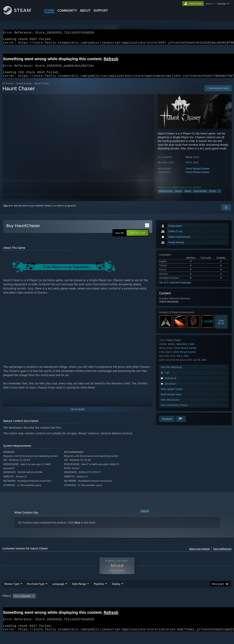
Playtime (99, 594)
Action (188, 196)
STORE (49, 10)
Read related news (171, 399)
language (222, 4)
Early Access (200, 196)
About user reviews (200, 553)
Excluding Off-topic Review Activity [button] (62, 606)
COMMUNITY (67, 10)
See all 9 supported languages (175, 287)
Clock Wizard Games (197, 173)
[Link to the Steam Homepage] (21, 14)
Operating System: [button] (154, 606)
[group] (117, 607)
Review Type (12, 594)
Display (116, 594)
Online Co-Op (166, 196)
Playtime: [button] (93, 606)
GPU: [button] (188, 606)
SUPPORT (101, 10)
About (85, 10)
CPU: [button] (174, 606)
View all (145, 516)
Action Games (24, 88)
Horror (178, 196)
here (77, 527)
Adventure (182, 349)
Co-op (212, 196)
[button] (138, 238)
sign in (209, 4)
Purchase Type (36, 594)
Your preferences (222, 553)
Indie (192, 349)
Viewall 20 (221, 327)
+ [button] (219, 196)
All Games (8, 88)
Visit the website (172, 372)
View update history (172, 394)
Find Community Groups (174, 410)
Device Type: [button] (205, 606)
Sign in (7, 210)
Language (58, 594)
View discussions (170, 404)
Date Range (79, 594)
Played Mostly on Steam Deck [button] (121, 606)
